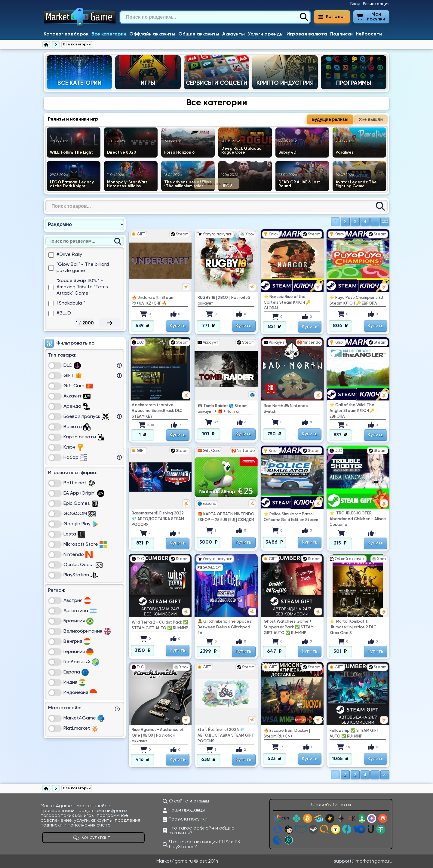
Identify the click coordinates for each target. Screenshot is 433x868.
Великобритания (87, 631)
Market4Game (84, 718)
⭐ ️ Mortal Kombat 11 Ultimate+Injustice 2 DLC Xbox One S (353, 627)
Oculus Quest (83, 565)
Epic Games (81, 504)
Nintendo (78, 555)
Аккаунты (233, 34)
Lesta (74, 534)
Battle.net (79, 483)
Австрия (77, 601)
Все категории (109, 34)
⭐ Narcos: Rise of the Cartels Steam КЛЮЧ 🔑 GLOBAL (287, 303)
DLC (72, 366)
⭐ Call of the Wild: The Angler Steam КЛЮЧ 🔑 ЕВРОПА (352, 411)
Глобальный (81, 662)
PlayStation (81, 575)
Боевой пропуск (86, 417)
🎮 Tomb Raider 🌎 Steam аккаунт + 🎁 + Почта (223, 409)
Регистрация (376, 4)
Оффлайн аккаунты (152, 34)
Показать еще (217, 184)
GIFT (73, 376)
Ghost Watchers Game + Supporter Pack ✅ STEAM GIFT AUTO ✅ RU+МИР (289, 627)
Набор (75, 458)
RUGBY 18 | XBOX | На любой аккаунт (224, 301)
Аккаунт (77, 396)
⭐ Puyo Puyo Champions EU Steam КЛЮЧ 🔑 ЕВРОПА (356, 301)
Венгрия (77, 642)
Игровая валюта (307, 34)
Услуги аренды (266, 34)
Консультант (92, 838)
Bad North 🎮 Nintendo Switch (286, 409)
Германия (78, 652)
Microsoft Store (85, 544)
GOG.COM (80, 514)
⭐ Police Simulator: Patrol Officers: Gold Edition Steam (291, 517)
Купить (178, 326)
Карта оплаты (84, 437)
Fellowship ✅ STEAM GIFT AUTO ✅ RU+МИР (354, 734)
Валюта (77, 427)
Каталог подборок (66, 34)
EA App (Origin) (84, 493)
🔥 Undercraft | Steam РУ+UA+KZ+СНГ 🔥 (153, 301)
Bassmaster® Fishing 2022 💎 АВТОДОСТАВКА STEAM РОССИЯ (158, 519)
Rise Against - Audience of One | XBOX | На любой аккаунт (158, 736)
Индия (75, 682)
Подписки (341, 34)
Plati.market (81, 728)
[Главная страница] (46, 44)
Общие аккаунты (199, 34)
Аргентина (80, 611)
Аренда (77, 406)
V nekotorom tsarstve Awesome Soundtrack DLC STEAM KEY (157, 411)
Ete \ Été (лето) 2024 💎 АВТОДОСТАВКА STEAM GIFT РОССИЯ (226, 736)
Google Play (81, 524)
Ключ (74, 447)
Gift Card (78, 386)
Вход (355, 4)
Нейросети (369, 34)
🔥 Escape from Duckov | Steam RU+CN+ (287, 734)
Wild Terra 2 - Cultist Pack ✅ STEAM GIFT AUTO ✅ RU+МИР (160, 625)
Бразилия (78, 621)
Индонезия (80, 693)
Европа (76, 672)
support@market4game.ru (363, 861)
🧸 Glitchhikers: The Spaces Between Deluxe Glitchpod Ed (224, 627)
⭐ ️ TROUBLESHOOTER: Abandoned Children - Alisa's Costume (358, 519)
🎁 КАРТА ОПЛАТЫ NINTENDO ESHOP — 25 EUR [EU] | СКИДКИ (226, 517)
